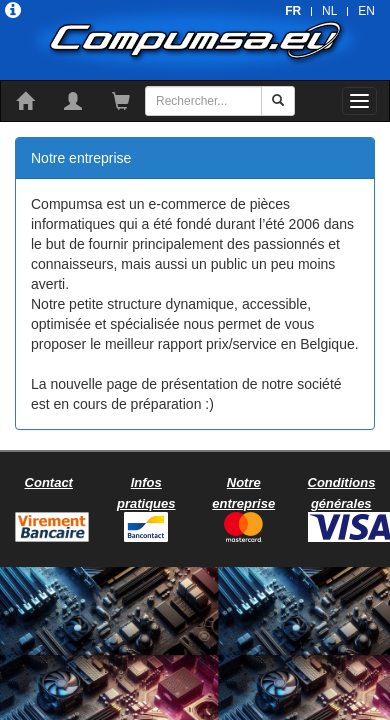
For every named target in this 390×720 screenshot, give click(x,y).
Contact (49, 482)
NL (329, 11)
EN (366, 11)
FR (293, 11)
